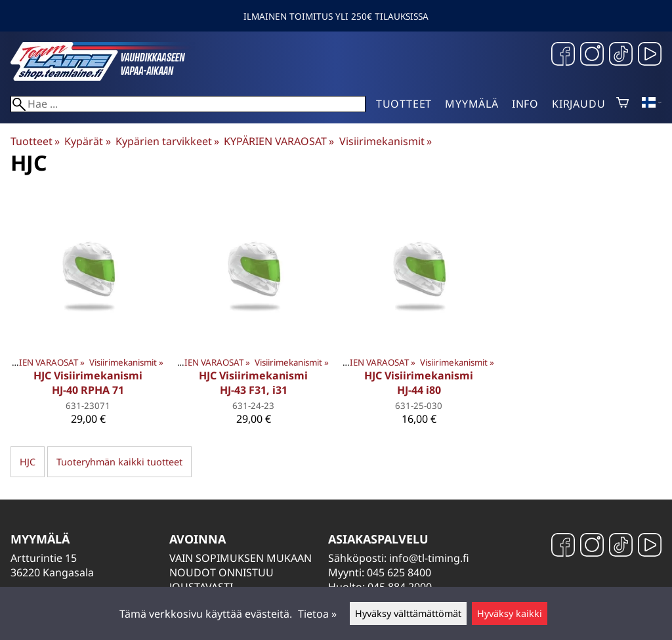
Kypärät (87, 141)
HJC (28, 462)
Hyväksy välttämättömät (408, 613)
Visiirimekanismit (386, 141)
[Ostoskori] (622, 104)
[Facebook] (563, 55)
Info (525, 104)
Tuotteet (404, 104)
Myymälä (472, 104)
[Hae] (188, 104)
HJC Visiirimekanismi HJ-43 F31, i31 (253, 383)
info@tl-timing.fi (429, 558)
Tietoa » (317, 614)
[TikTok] (621, 55)
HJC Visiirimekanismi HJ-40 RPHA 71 (88, 383)
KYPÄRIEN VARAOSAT (279, 141)
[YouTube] (650, 55)
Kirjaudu (578, 104)
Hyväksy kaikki (510, 613)
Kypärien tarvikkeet (167, 141)
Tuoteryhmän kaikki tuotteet (119, 462)
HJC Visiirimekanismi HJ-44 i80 (419, 383)
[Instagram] (592, 55)
